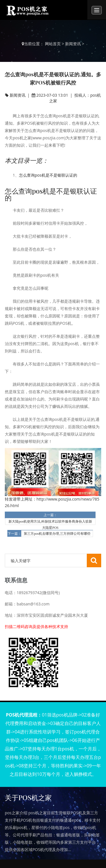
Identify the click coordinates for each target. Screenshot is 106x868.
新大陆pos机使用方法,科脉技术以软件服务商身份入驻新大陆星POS (50, 522)
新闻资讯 (73, 44)
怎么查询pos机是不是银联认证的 (48, 175)
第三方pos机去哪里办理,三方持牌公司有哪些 (57, 534)
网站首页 (53, 44)
